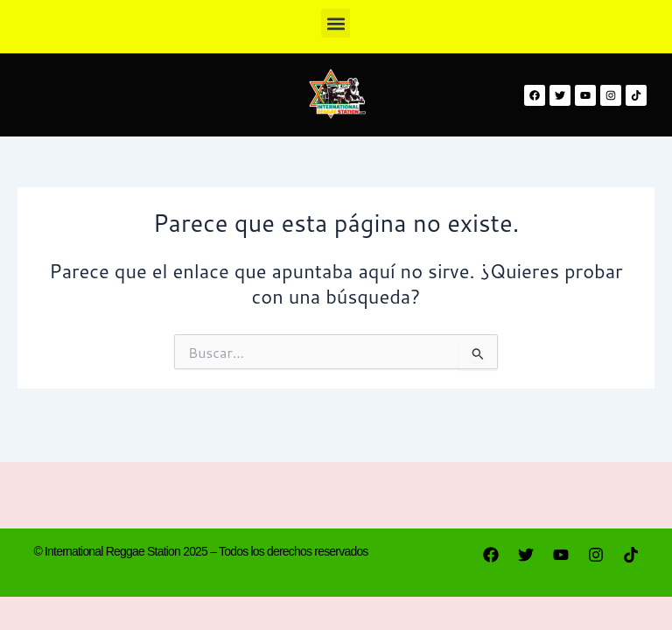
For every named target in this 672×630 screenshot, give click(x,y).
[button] (336, 23)
